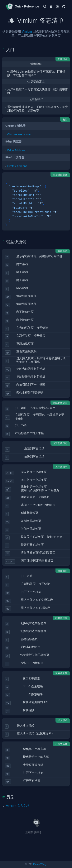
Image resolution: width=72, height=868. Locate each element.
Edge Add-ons (16, 150)
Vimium (27, 32)
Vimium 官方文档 (18, 806)
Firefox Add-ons (17, 166)
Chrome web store (19, 134)
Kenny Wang (40, 864)
